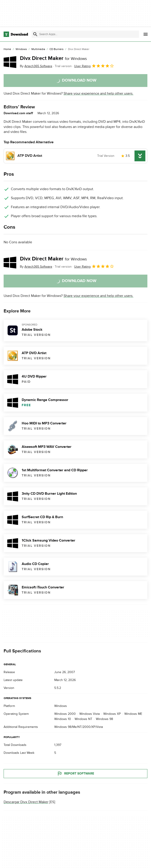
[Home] (7, 49)
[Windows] (21, 49)
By (36, 66)
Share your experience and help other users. (98, 93)
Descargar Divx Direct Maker (26, 802)
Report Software (75, 774)
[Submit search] (35, 34)
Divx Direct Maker (53, 58)
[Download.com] (16, 34)
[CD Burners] (57, 49)
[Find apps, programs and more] (85, 34)
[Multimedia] (38, 49)
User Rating (94, 66)
